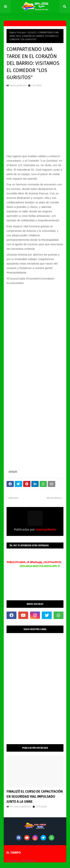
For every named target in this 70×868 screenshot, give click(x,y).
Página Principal (18, 33)
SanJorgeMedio (18, 85)
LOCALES (32, 33)
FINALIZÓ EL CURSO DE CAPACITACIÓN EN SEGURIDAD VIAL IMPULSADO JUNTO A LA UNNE (35, 797)
